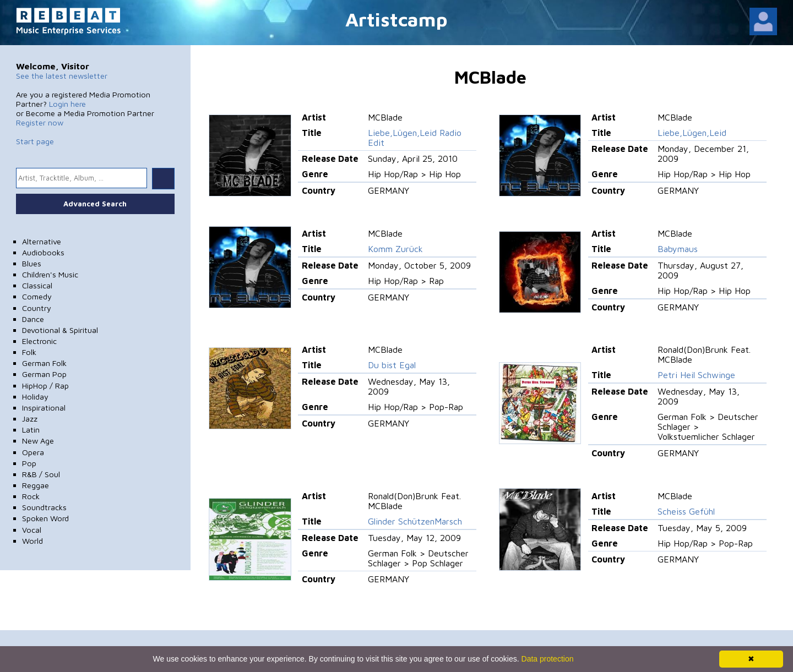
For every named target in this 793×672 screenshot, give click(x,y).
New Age (38, 441)
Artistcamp (397, 19)
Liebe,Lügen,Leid (692, 133)
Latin (31, 430)
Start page (35, 141)
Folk (29, 352)
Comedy (37, 296)
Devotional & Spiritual (60, 330)
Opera (33, 452)
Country (37, 308)
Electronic (39, 341)
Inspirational (44, 408)
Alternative (42, 241)
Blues (32, 263)
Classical (37, 285)
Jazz (30, 419)
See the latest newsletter (62, 76)
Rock (31, 496)
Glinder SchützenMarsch (415, 521)
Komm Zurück (395, 249)
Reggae (36, 485)
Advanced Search (95, 204)
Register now (40, 122)
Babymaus (678, 249)
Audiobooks (43, 252)
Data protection (548, 659)
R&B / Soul (41, 474)
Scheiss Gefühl (686, 511)
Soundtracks (44, 507)
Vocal (32, 530)
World (32, 541)
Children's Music (50, 274)
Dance (33, 319)
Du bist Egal (392, 365)
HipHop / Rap (45, 386)
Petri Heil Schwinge (696, 375)
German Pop (44, 374)
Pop (29, 463)
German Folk (44, 363)
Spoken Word (45, 518)
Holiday (35, 397)
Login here (67, 104)
